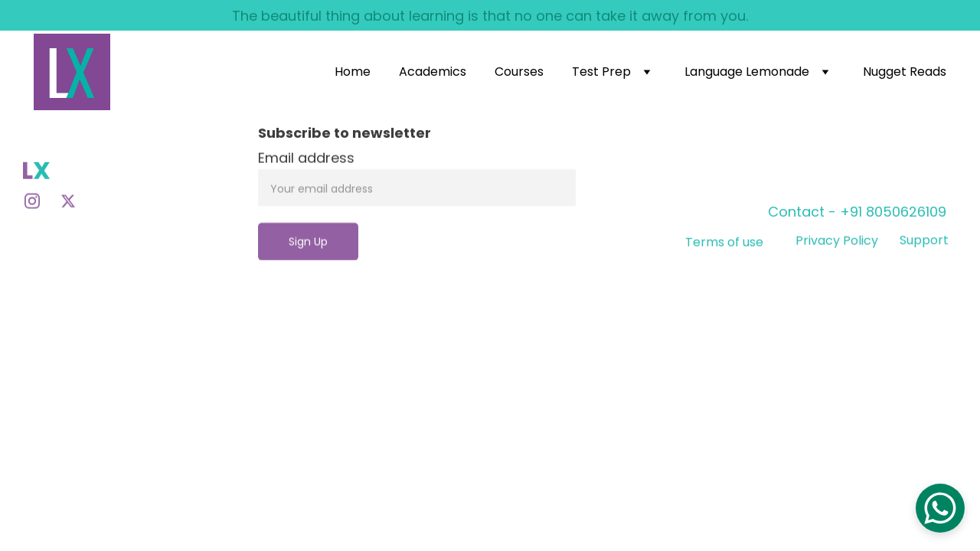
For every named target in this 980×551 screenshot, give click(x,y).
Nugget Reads (905, 72)
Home (353, 72)
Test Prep (601, 72)
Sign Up (308, 256)
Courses (519, 72)
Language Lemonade (747, 72)
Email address (306, 173)
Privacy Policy (837, 243)
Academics (433, 72)
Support (924, 242)
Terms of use (724, 246)
